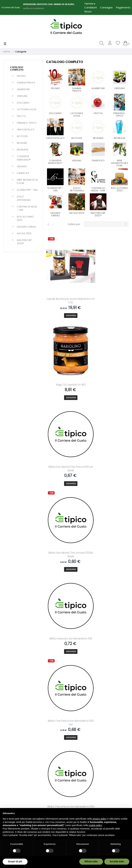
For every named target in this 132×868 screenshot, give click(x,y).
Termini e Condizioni (90, 6)
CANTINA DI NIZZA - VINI (27, 208)
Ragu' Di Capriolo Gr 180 (109, 287)
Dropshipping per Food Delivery (80, 796)
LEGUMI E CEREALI (26, 227)
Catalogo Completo (17, 69)
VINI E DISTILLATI (26, 129)
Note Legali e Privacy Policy (79, 768)
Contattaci (74, 748)
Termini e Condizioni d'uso (82, 805)
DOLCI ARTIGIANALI (24, 198)
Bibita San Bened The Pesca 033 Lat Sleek (66, 363)
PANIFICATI (23, 173)
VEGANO (22, 166)
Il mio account (43, 742)
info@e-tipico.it (12, 786)
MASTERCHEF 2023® (24, 242)
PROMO (21, 76)
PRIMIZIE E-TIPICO (27, 123)
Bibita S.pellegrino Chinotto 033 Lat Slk (109, 511)
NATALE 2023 (24, 233)
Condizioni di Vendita (79, 777)
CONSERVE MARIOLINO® (24, 158)
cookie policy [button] (95, 825)
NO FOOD (22, 136)
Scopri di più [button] (15, 861)
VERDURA (22, 96)
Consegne (106, 7)
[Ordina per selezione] (106, 224)
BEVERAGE (23, 150)
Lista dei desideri (44, 754)
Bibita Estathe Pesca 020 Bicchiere (109, 659)
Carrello (40, 748)
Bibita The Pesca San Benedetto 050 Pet (109, 437)
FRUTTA (21, 116)
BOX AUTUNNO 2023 (25, 218)
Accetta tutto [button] (117, 861)
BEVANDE (22, 143)
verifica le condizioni (33, 8)
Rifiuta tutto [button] (91, 861)
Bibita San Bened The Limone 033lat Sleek (109, 363)
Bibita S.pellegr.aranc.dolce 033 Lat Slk (66, 585)
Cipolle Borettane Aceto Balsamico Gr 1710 (66, 289)
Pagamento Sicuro (78, 759)
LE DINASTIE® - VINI (27, 190)
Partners (40, 759)
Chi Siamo (73, 742)
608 (115, 686)
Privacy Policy (75, 782)
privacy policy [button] (100, 819)
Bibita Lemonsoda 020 (66, 657)
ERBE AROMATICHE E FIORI (27, 181)
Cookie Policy (75, 788)
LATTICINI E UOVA (27, 109)
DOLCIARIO (23, 103)
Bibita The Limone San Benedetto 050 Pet (66, 511)
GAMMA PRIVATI (26, 83)
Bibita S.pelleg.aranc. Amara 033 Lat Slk (109, 585)
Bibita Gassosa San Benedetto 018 (66, 437)
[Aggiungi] (66, 304)
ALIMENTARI (23, 89)
